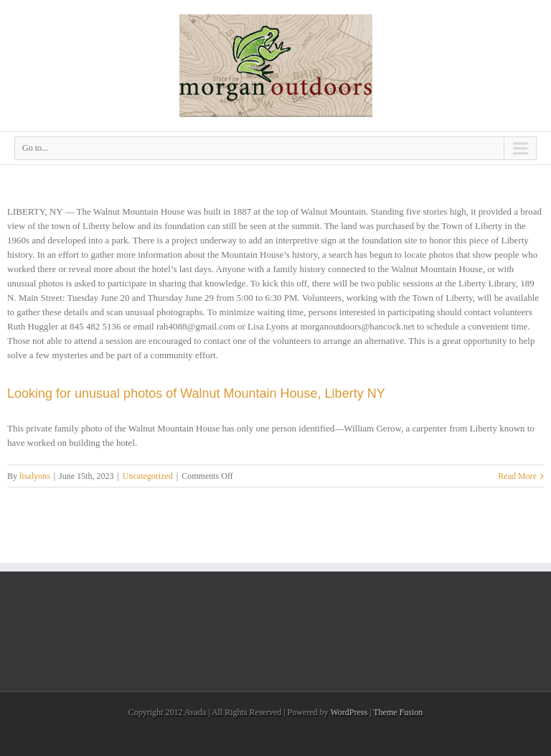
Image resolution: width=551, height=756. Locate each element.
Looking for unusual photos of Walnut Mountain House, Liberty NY (196, 393)
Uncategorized (148, 476)
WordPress (349, 712)
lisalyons (35, 476)
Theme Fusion (398, 712)
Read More (517, 476)
